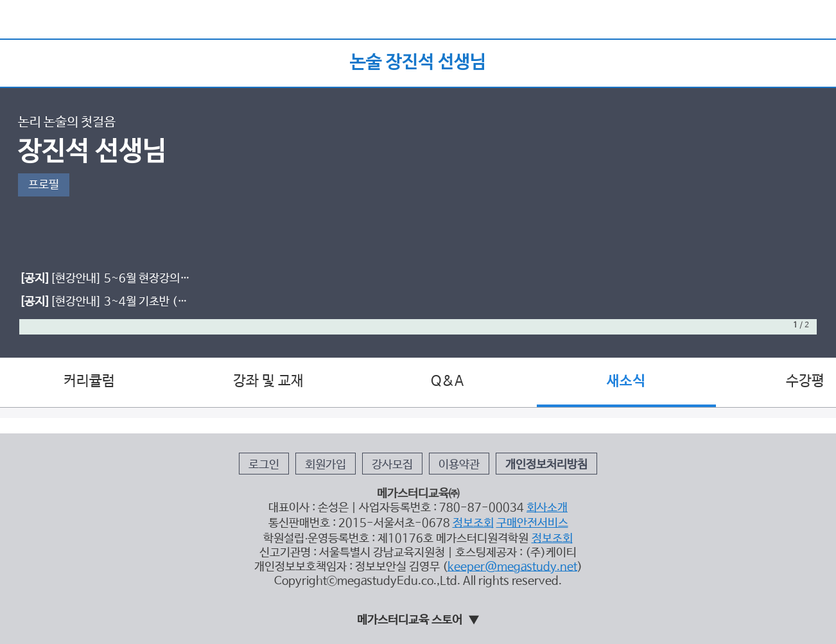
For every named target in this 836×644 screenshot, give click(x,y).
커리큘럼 (89, 381)
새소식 (626, 381)
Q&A (447, 381)
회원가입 (326, 465)
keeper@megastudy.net (512, 567)
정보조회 (473, 523)
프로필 (44, 185)
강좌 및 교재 (268, 381)
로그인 (264, 465)
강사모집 (392, 465)
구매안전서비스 (532, 523)
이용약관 (459, 465)
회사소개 (547, 508)
